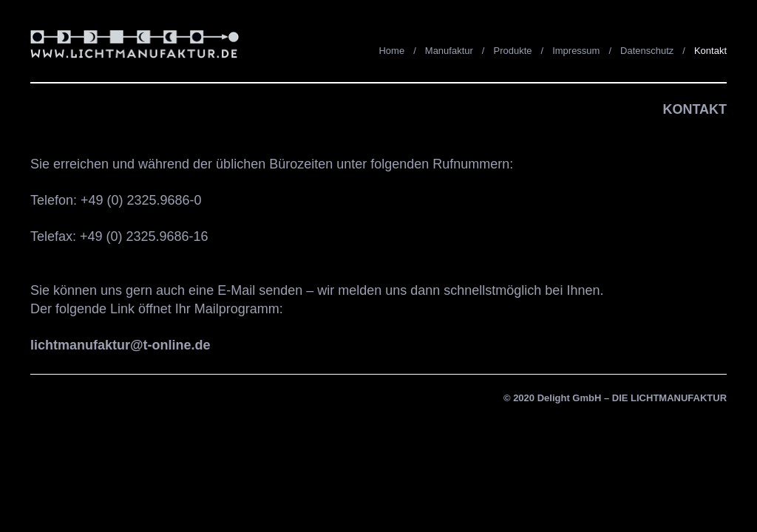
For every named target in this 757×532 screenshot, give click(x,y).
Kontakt (710, 51)
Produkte (512, 51)
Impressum (576, 51)
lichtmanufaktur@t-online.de (120, 345)
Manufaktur (449, 51)
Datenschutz (647, 51)
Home (391, 51)
